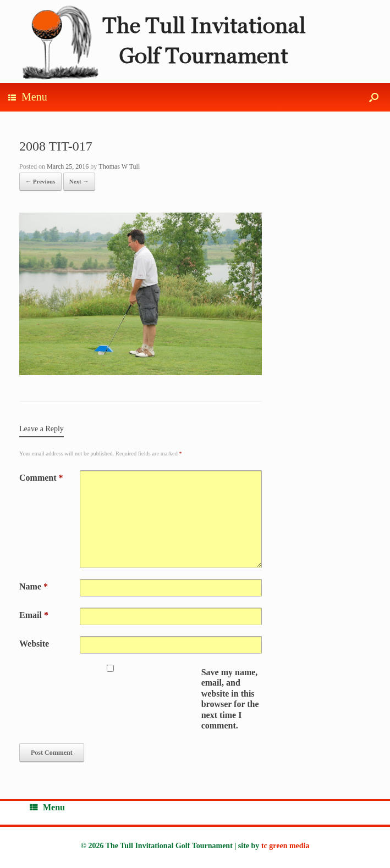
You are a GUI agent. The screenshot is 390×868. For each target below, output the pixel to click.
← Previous (40, 181)
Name (34, 586)
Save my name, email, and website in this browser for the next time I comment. (230, 699)
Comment (41, 478)
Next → (79, 181)
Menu (28, 97)
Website (34, 644)
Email (34, 615)
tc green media (285, 846)
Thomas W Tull (119, 166)
